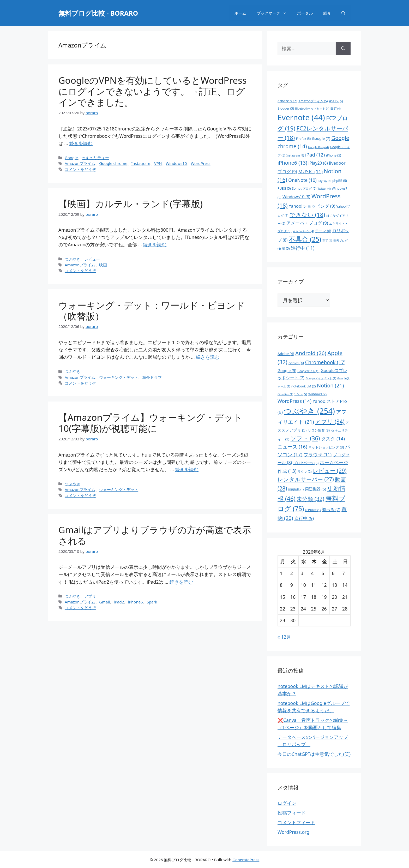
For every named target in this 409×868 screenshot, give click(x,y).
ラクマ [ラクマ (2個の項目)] (305, 472)
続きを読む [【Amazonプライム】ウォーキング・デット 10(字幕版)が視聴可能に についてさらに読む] (187, 469)
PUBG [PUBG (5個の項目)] (284, 188)
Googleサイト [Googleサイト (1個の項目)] (308, 371)
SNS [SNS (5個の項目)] (301, 394)
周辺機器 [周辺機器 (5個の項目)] (315, 489)
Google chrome (113, 163)
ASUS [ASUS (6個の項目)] (336, 101)
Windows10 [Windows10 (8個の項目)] (296, 197)
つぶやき (73, 259)
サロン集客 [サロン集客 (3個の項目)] (319, 430)
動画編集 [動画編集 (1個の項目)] (296, 489)
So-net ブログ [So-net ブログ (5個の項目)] (304, 188)
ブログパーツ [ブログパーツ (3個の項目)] (306, 463)
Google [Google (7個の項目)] (321, 138)
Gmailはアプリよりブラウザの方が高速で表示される (155, 535)
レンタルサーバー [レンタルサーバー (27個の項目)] (306, 479)
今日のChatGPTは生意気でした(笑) (314, 754)
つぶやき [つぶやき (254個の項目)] (309, 411)
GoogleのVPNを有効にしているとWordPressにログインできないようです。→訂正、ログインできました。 (152, 91)
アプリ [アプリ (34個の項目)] (330, 421)
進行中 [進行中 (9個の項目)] (304, 518)
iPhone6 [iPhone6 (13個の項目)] (292, 163)
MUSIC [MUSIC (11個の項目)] (310, 171)
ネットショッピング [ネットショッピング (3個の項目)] (326, 447)
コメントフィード (296, 822)
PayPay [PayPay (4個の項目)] (324, 181)
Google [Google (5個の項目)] (287, 370)
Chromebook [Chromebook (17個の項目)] (325, 362)
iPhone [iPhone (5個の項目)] (333, 155)
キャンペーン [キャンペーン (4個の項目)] (303, 231)
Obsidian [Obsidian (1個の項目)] (285, 394)
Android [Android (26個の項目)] (311, 353)
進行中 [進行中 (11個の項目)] (303, 248)
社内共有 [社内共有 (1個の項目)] (313, 510)
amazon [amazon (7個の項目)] (287, 101)
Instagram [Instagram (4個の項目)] (295, 155)
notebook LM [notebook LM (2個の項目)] (303, 386)
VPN (158, 163)
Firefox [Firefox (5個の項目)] (303, 139)
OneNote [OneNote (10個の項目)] (302, 180)
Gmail (104, 602)
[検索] (343, 48)
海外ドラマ (152, 377)
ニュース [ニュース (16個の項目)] (292, 447)
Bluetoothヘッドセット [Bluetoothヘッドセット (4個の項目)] (312, 109)
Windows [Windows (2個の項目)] (317, 394)
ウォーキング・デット (119, 377)
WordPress (200, 163)
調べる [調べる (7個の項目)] (331, 510)
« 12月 (284, 637)
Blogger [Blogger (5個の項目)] (286, 108)
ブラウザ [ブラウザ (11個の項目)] (318, 454)
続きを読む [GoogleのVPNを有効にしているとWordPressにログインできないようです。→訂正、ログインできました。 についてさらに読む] (81, 143)
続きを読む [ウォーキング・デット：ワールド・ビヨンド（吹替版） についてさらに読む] (208, 357)
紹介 (327, 13)
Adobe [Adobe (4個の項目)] (286, 354)
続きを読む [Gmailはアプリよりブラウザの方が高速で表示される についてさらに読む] (181, 582)
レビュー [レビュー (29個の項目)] (330, 471)
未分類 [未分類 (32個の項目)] (310, 499)
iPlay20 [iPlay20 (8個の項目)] (318, 163)
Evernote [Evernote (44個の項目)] (301, 117)
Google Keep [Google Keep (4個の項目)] (318, 147)
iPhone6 (135, 602)
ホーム (240, 13)
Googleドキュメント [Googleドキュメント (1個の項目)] (321, 378)
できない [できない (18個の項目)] (307, 214)
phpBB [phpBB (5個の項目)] (340, 181)
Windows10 (176, 163)
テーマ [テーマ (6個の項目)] (323, 231)
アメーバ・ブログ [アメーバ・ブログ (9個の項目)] (307, 223)
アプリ (90, 596)
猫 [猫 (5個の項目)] (286, 249)
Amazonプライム (80, 163)
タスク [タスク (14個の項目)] (333, 438)
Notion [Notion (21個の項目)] (330, 385)
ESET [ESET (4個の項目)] (336, 109)
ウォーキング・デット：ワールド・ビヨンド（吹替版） (152, 311)
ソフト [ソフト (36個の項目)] (305, 438)
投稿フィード (292, 813)
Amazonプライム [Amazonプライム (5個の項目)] (313, 101)
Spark (152, 602)
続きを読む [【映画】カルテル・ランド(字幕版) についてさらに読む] (155, 244)
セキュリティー (95, 158)
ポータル (305, 13)
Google (71, 158)
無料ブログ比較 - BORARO (98, 13)
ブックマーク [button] (274, 13)
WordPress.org (293, 832)
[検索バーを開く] (343, 13)
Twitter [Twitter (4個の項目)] (324, 189)
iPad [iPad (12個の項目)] (315, 155)
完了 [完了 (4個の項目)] (327, 241)
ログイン (287, 803)
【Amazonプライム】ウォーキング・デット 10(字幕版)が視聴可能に (151, 423)
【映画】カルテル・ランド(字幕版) (131, 204)
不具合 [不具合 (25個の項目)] (305, 239)
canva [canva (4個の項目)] (296, 363)
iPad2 (119, 602)
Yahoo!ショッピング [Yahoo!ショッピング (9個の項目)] (312, 206)
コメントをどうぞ (80, 169)
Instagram (141, 163)
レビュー (92, 259)
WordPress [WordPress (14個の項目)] (294, 401)
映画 (103, 265)
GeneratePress (246, 860)
